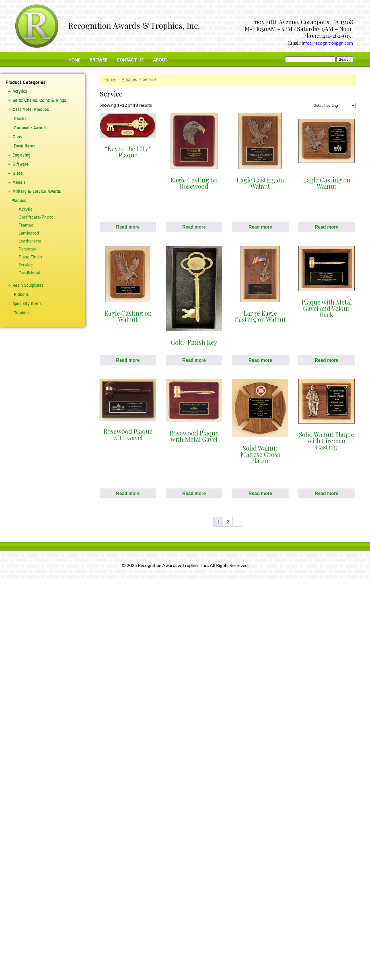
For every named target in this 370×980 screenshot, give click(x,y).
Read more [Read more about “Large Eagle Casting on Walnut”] (260, 360)
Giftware (20, 164)
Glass (18, 173)
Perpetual (28, 249)
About (160, 60)
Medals (19, 182)
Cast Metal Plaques (31, 110)
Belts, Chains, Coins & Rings (39, 100)
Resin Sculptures (28, 285)
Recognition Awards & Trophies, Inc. (134, 26)
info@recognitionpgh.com (327, 43)
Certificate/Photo (36, 217)
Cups (17, 137)
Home (74, 60)
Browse (98, 60)
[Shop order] (334, 105)
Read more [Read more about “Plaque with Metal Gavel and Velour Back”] (327, 360)
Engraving (21, 155)
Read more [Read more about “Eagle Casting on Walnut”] (260, 227)
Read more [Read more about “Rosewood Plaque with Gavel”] (128, 493)
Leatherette (30, 241)
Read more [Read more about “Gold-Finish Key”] (194, 360)
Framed (26, 225)
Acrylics (20, 91)
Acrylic (25, 209)
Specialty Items (27, 304)
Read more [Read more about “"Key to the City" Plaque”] (128, 227)
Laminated (29, 233)
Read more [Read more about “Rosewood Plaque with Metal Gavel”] (194, 493)
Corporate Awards (30, 128)
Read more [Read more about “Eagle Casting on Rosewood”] (194, 227)
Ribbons (21, 295)
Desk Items (25, 146)
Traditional (29, 273)
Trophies (22, 313)
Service (26, 265)
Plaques (19, 201)
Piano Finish (30, 257)
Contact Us (130, 60)
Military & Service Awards (37, 192)
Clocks (20, 119)
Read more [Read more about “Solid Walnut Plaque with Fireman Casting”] (327, 493)
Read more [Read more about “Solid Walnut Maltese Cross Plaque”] (260, 493)
